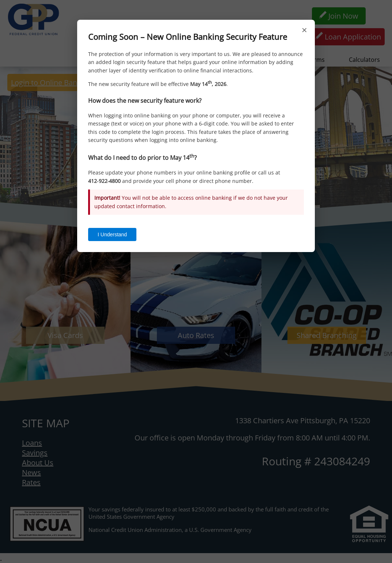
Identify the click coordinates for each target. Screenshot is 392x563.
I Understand (112, 234)
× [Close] (304, 30)
